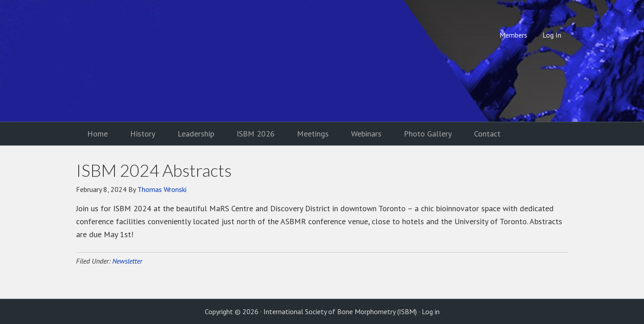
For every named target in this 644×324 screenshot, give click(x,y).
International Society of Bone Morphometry (150, 61)
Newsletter (127, 261)
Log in (431, 311)
